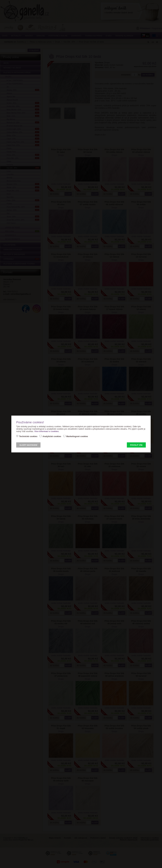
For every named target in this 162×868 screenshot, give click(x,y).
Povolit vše (136, 445)
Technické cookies (28, 436)
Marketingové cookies (77, 436)
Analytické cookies (52, 436)
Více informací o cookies (46, 431)
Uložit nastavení (28, 445)
